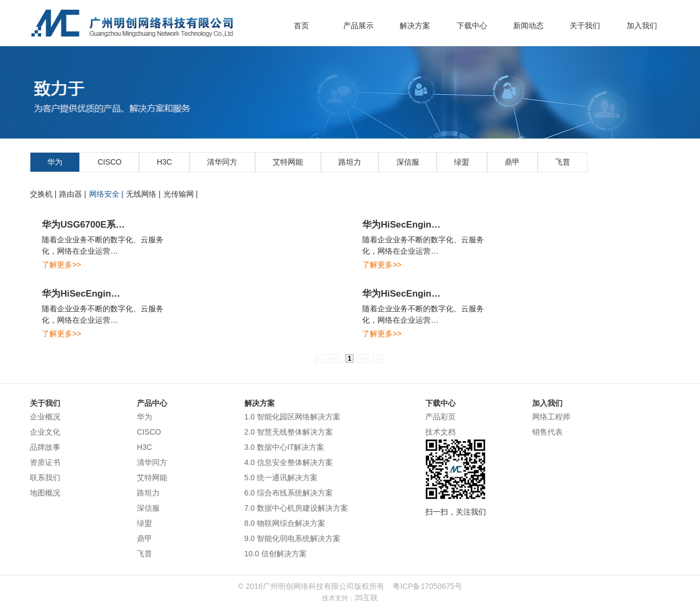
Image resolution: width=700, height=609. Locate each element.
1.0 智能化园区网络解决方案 (292, 417)
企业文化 (45, 432)
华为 (55, 162)
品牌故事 (45, 447)
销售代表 (547, 432)
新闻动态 (528, 26)
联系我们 (45, 478)
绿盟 (462, 162)
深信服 (408, 162)
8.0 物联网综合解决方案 (285, 523)
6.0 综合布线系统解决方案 (289, 493)
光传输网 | (181, 194)
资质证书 (45, 462)
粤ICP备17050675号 (427, 586)
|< (321, 359)
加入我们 (642, 26)
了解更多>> (61, 265)
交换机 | (43, 194)
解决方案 (415, 26)
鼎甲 (512, 162)
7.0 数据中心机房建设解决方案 (296, 508)
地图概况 (45, 493)
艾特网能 (288, 162)
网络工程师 (551, 417)
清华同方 (222, 162)
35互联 (367, 598)
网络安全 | (106, 194)
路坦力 (350, 162)
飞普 (563, 162)
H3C (165, 162)
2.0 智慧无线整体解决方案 (289, 432)
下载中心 (472, 26)
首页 (301, 26)
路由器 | (73, 194)
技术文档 (440, 432)
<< (335, 359)
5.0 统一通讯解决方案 (281, 478)
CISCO (110, 162)
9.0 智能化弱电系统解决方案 (292, 538)
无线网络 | (143, 194)
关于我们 (585, 26)
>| (377, 359)
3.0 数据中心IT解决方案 (285, 447)
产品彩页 (440, 417)
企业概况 (45, 417)
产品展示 (358, 26)
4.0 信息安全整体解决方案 (289, 462)
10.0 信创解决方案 (276, 554)
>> (362, 359)
